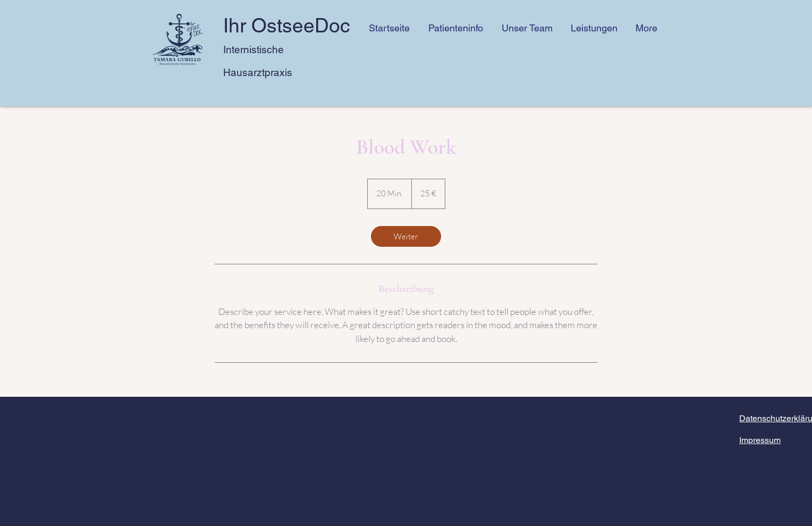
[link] (406, 236)
